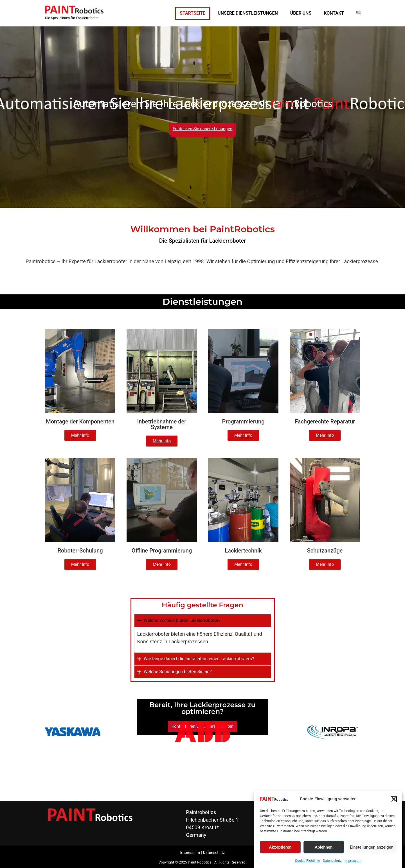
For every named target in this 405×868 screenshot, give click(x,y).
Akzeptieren (280, 847)
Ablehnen (324, 847)
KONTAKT (334, 13)
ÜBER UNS (301, 13)
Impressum (353, 861)
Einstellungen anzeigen (372, 847)
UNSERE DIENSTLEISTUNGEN (248, 13)
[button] (394, 799)
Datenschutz (332, 861)
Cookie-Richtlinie (308, 861)
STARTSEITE (193, 13)
